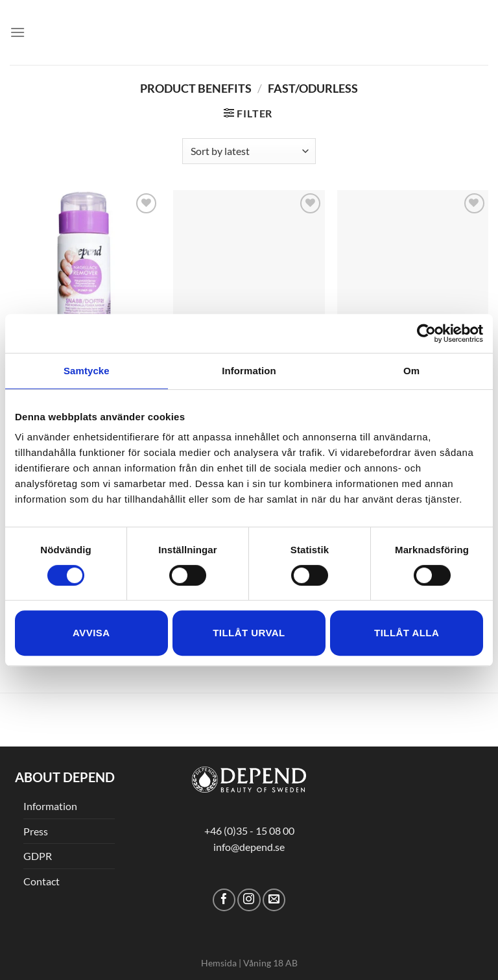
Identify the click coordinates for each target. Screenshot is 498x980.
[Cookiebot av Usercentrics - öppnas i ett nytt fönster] (426, 333)
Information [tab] (249, 371)
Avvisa (91, 633)
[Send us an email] (274, 900)
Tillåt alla (407, 633)
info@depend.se (249, 847)
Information (50, 806)
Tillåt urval (249, 633)
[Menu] (18, 32)
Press (36, 831)
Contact (41, 881)
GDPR (38, 856)
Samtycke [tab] (87, 371)
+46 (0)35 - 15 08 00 (249, 831)
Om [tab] (411, 371)
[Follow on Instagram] (249, 900)
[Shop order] (249, 151)
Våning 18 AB (270, 963)
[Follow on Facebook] (224, 900)
